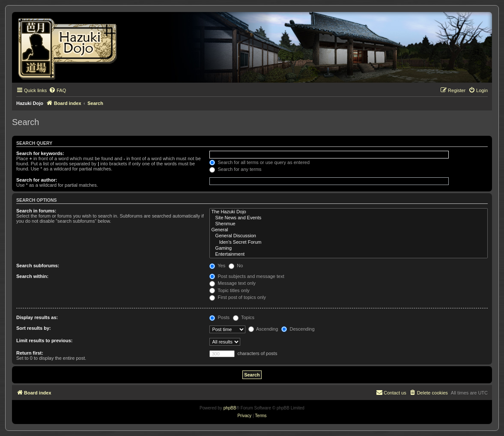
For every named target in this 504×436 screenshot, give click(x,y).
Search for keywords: (40, 153)
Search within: (32, 276)
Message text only (233, 283)
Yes (217, 266)
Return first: (30, 353)
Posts (219, 317)
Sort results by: (34, 328)
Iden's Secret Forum (349, 242)
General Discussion (349, 236)
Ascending (263, 329)
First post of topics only (238, 297)
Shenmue (349, 224)
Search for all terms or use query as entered (259, 162)
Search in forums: (36, 211)
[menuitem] (57, 90)
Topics (244, 317)
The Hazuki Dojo (349, 212)
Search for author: (37, 180)
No (236, 266)
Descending (298, 329)
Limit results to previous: (44, 340)
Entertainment (349, 254)
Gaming (349, 248)
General (349, 230)
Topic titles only (229, 290)
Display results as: (37, 317)
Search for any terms (235, 169)
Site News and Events (349, 218)
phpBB (230, 408)
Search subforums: (38, 266)
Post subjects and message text (247, 276)
